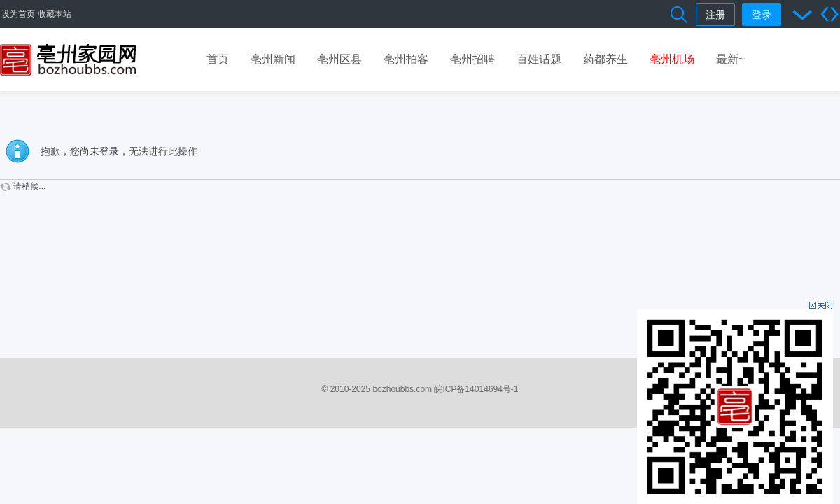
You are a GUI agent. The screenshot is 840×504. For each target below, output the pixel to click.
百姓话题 (539, 59)
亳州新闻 (273, 59)
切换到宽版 (829, 14)
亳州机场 (672, 59)
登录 (762, 15)
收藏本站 (55, 14)
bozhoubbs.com (402, 389)
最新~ (730, 59)
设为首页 (18, 14)
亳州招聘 (472, 59)
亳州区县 (339, 59)
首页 (218, 59)
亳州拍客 (406, 59)
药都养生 (605, 59)
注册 (715, 15)
